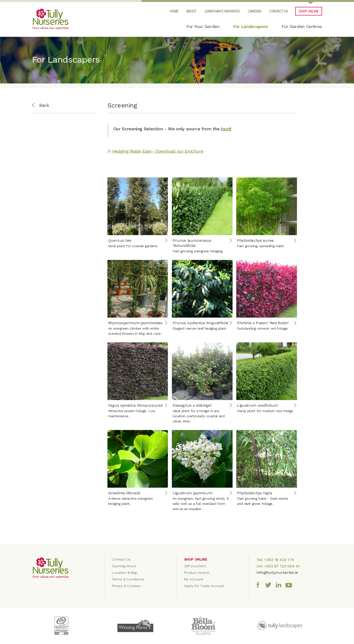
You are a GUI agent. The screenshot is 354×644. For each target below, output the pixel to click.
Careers (255, 11)
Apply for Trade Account (204, 586)
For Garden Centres (302, 26)
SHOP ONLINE (309, 11)
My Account (194, 579)
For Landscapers (251, 26)
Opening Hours (124, 566)
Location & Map (125, 573)
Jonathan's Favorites (222, 11)
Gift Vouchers (195, 566)
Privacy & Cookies (126, 586)
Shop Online (196, 559)
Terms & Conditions (128, 579)
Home (174, 11)
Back (41, 105)
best (226, 129)
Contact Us (279, 11)
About (191, 11)
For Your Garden (203, 26)
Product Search (197, 573)
